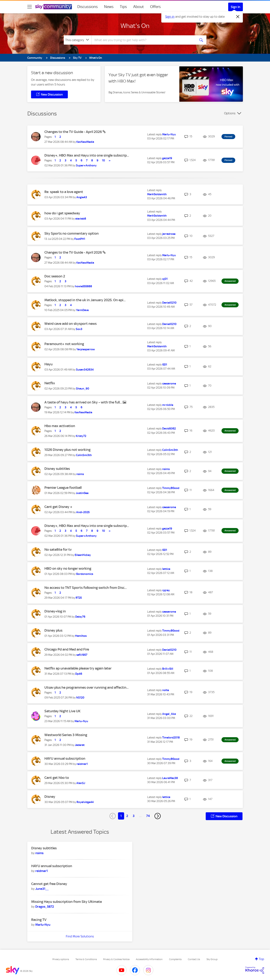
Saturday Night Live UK (62, 711)
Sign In (236, 7)
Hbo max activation (60, 426)
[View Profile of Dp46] (79, 674)
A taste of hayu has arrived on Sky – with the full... (84, 402)
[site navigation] (30, 7)
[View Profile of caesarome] (169, 384)
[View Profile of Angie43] (82, 197)
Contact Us (194, 959)
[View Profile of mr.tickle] (168, 405)
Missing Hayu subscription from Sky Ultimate (67, 902)
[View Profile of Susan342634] (85, 370)
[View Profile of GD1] (165, 365)
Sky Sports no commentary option (72, 233)
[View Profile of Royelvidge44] (85, 802)
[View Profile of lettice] (166, 569)
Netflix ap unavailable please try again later (78, 668)
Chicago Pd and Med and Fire (67, 649)
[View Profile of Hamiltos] (81, 636)
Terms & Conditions (86, 959)
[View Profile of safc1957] (82, 655)
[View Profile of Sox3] (79, 329)
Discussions (88, 7)
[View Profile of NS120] (80, 698)
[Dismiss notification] (238, 17)
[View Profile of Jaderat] (80, 745)
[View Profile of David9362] (169, 429)
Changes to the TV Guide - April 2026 (73, 132)
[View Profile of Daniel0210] (169, 303)
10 (104, 160)
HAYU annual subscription (65, 758)
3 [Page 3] (134, 816)
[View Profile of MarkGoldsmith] (157, 194)
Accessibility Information (149, 959)
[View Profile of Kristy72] (81, 436)
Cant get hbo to (57, 778)
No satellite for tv (58, 549)
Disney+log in (55, 611)
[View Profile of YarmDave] (82, 310)
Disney (50, 797)
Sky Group (212, 959)
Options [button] (230, 113)
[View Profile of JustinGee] (82, 493)
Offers (155, 7)
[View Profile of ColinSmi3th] (84, 455)
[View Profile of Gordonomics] (85, 574)
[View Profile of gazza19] (167, 158)
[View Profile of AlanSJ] (81, 783)
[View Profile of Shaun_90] (83, 389)
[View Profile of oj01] (165, 279)
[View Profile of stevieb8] (81, 219)
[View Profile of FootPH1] (80, 239)
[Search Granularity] (78, 40)
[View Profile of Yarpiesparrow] (86, 349)
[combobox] (143, 40)
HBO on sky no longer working (68, 568)
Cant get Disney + (58, 507)
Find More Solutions (80, 936)
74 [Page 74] (148, 816)
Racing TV (39, 920)
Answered (230, 281)
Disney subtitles (57, 469)
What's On (135, 26)
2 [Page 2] (127, 816)
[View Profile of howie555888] (83, 286)
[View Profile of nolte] (166, 690)
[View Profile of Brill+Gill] (168, 669)
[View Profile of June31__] (42, 889)
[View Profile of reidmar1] (82, 764)
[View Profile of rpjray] (166, 590)
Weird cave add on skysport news (71, 324)
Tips (123, 7)
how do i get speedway (62, 213)
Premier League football (63, 488)
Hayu (48, 364)
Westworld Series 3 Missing (66, 735)
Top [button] (261, 959)
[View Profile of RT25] (79, 598)
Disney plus (53, 630)
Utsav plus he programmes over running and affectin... (87, 687)
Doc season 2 (55, 276)
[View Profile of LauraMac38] (170, 778)
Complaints (175, 959)
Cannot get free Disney (49, 884)
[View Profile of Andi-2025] (83, 512)
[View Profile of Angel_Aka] (169, 714)
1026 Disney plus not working (67, 450)
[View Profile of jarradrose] (169, 234)
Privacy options (61, 959)
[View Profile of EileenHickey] (83, 555)
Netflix (50, 383)
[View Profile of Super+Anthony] (86, 165)
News (109, 7)
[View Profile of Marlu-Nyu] (169, 134)
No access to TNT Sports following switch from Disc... (86, 588)
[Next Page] (158, 816)
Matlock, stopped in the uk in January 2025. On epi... (85, 300)
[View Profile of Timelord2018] (171, 738)
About (139, 7)
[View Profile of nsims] (80, 474)
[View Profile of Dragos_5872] (45, 907)
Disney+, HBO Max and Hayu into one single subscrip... (87, 155)
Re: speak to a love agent (64, 192)
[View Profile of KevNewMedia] (85, 142)
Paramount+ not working (64, 344)
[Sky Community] (54, 7)
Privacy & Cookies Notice (116, 959)
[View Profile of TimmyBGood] (171, 488)
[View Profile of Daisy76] (80, 617)
